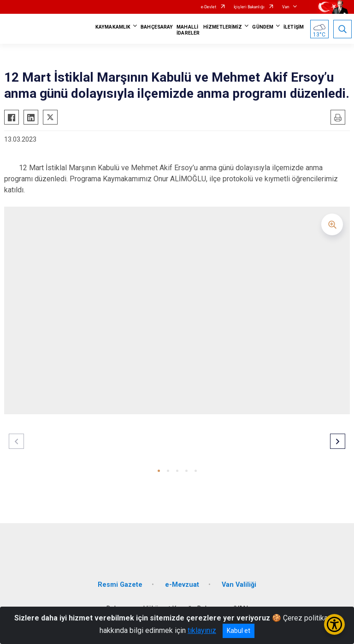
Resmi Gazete (120, 585)
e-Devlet (209, 7)
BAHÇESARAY (157, 27)
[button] (159, 471)
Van (286, 7)
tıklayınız (202, 630)
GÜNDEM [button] (263, 27)
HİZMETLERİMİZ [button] (223, 27)
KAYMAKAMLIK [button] (113, 27)
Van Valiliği (239, 585)
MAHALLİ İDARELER (188, 30)
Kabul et (239, 631)
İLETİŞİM (294, 27)
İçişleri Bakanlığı (249, 7)
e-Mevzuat (182, 585)
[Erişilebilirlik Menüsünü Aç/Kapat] (334, 624)
